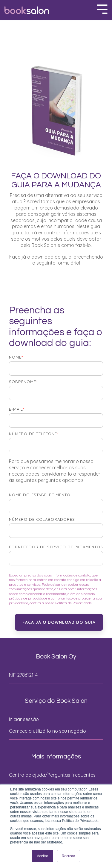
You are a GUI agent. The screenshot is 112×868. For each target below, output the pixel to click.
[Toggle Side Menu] (102, 9)
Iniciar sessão (24, 719)
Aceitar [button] (42, 856)
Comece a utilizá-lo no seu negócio (47, 731)
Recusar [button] (69, 856)
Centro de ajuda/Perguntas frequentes (52, 775)
